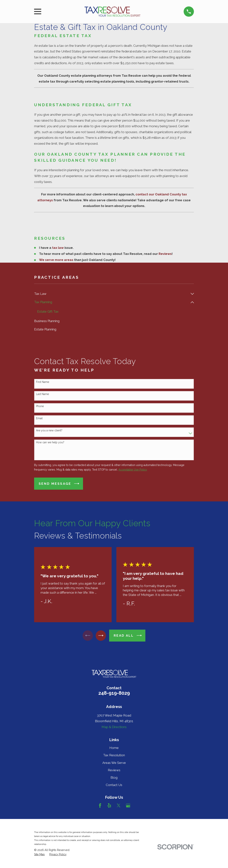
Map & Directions (114, 727)
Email (39, 419)
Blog (114, 778)
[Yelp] (109, 806)
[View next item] (102, 636)
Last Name (42, 394)
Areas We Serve (114, 763)
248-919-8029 (114, 693)
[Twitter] (119, 806)
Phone (40, 407)
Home (114, 748)
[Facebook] (100, 806)
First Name (43, 382)
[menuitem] (111, 294)
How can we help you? (50, 443)
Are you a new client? (49, 431)
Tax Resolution (114, 756)
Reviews (114, 770)
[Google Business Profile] (128, 806)
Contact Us (114, 785)
